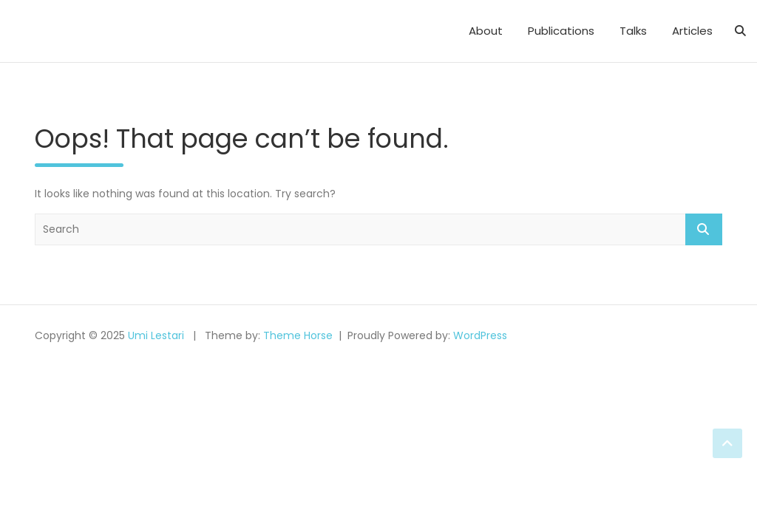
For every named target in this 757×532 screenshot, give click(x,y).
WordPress (480, 335)
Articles (692, 31)
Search (704, 229)
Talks (633, 31)
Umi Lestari (156, 335)
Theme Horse (298, 335)
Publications (561, 31)
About (486, 31)
